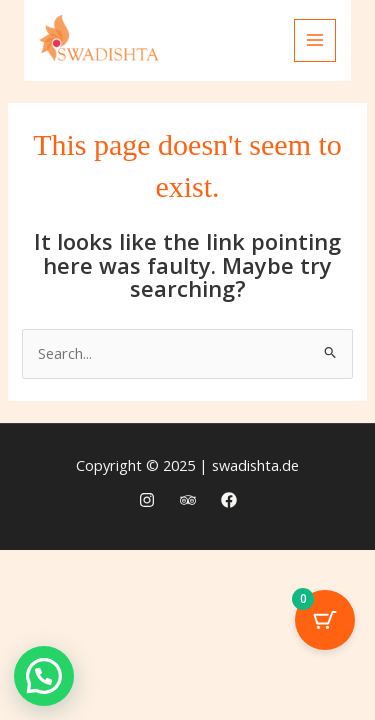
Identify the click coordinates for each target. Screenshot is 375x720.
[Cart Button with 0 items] (325, 620)
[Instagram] (147, 500)
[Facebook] (229, 500)
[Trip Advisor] (188, 500)
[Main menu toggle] (315, 40)
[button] (44, 676)
